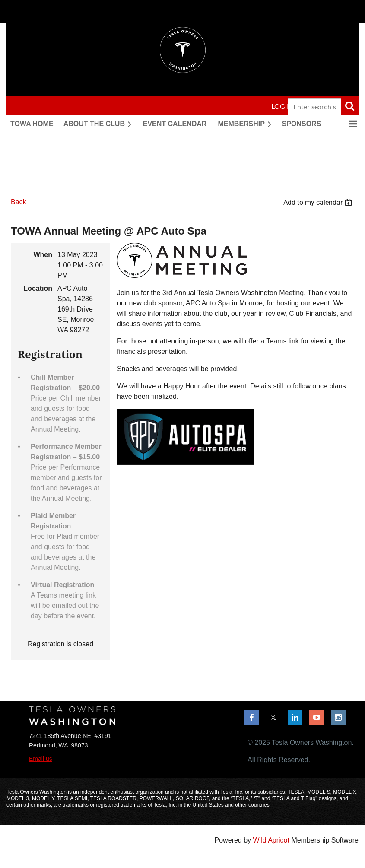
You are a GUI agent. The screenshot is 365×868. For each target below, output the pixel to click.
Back (19, 202)
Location (38, 288)
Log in (282, 106)
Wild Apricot (271, 840)
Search (349, 106)
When (43, 255)
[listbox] (319, 202)
